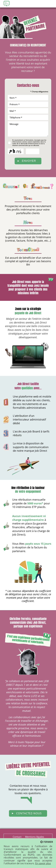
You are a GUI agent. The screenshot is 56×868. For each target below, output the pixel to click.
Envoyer (29, 161)
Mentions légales (35, 837)
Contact (17, 837)
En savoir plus (43, 863)
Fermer (48, 842)
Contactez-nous (29, 813)
